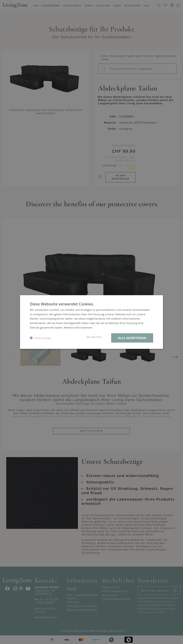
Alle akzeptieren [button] (132, 338)
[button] (41, 338)
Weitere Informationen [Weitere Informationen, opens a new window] (78, 327)
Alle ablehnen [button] (94, 337)
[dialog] (91, 322)
